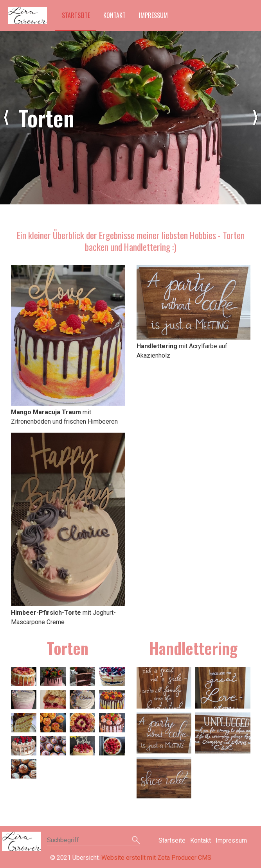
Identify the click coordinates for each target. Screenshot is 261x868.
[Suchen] (136, 841)
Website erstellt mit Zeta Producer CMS (156, 858)
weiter (255, 118)
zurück (6, 118)
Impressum (153, 15)
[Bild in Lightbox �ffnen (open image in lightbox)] (24, 677)
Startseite (76, 15)
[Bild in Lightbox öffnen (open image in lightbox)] (68, 335)
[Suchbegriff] (94, 841)
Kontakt (114, 15)
